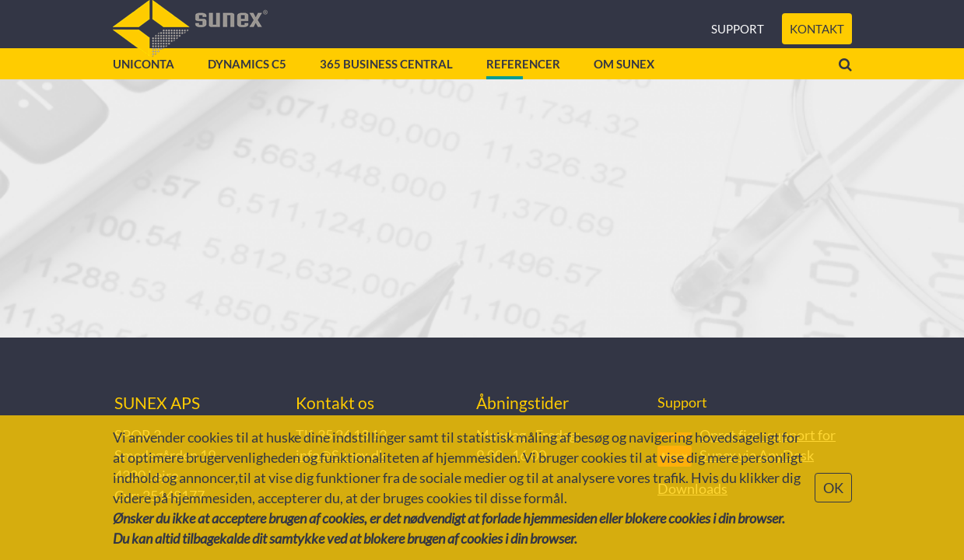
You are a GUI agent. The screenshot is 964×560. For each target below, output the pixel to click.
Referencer (523, 93)
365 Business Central (386, 93)
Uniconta (144, 93)
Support (738, 39)
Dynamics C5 (247, 93)
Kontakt (817, 39)
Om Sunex (624, 93)
